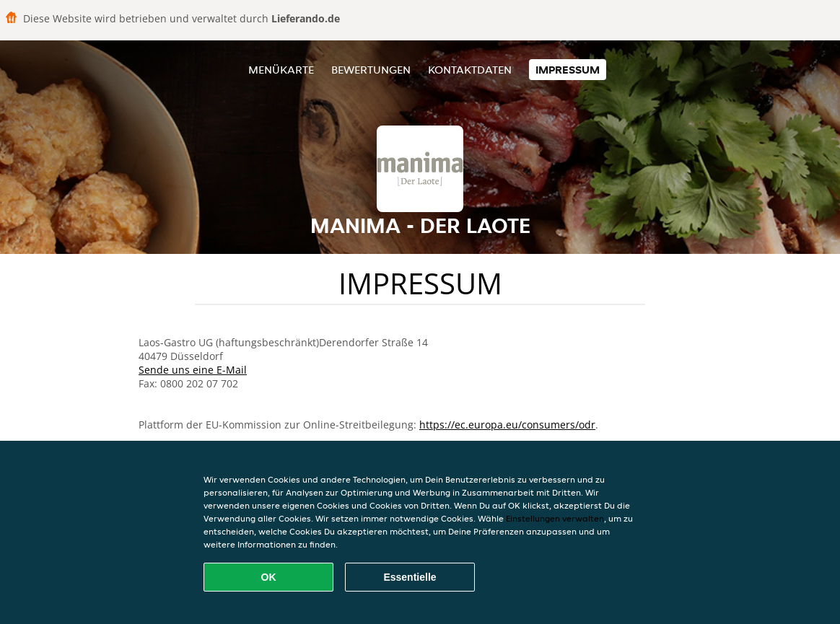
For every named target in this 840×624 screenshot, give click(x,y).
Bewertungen (371, 70)
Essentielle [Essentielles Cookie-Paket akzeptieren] (410, 577)
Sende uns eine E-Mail (193, 370)
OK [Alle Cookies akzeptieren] (269, 577)
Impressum (568, 70)
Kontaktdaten (470, 70)
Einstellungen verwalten (555, 518)
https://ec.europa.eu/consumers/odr (507, 425)
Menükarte (281, 70)
